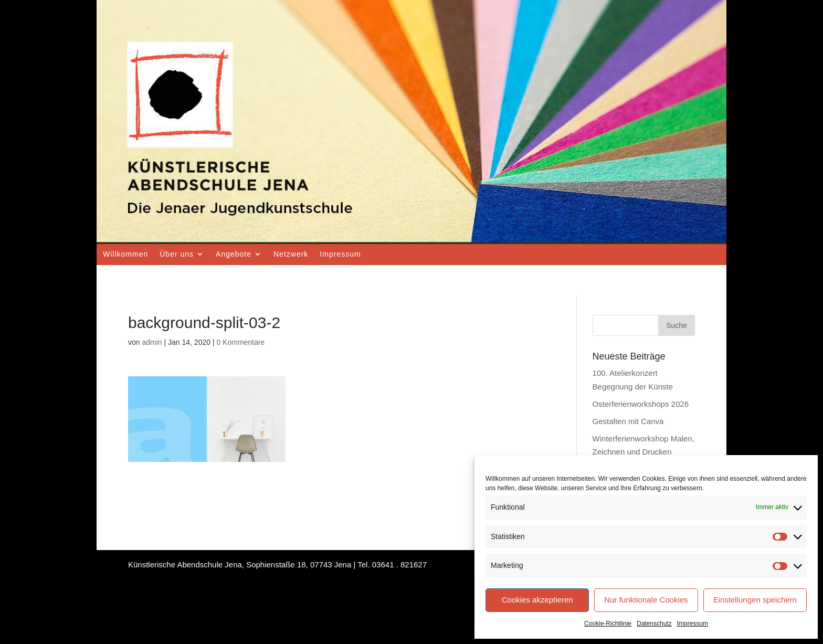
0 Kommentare (240, 342)
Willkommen (125, 254)
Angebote (234, 254)
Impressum (693, 624)
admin (152, 342)
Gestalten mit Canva (628, 421)
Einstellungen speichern (755, 600)
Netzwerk (291, 254)
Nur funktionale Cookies (646, 600)
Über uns (177, 254)
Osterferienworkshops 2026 (641, 404)
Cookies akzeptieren (537, 600)
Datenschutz (654, 624)
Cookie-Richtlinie (608, 624)
